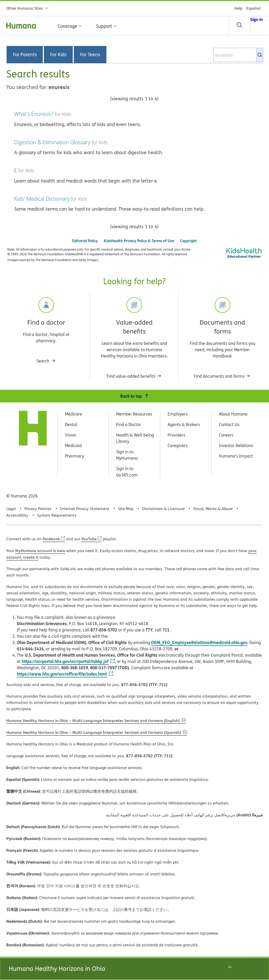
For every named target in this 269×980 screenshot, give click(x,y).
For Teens (90, 55)
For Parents (25, 55)
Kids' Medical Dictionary (42, 199)
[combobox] (238, 55)
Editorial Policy (85, 241)
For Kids (58, 55)
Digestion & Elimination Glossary (52, 142)
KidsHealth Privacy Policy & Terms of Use (139, 241)
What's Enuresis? (34, 114)
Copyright (188, 241)
